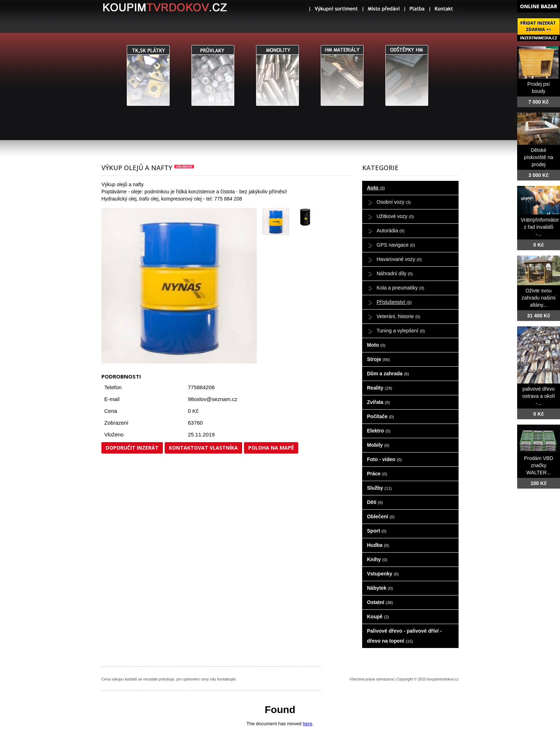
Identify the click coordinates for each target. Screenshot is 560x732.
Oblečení (381, 516)
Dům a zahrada (388, 374)
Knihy (377, 559)
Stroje (379, 359)
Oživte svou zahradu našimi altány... (539, 298)
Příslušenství (394, 302)
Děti (375, 502)
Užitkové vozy (396, 216)
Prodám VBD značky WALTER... (539, 465)
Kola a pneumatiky (401, 288)
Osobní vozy (394, 202)
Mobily (378, 445)
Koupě (378, 617)
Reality (380, 388)
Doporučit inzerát (132, 448)
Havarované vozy (399, 259)
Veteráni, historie (399, 316)
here (308, 724)
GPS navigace (396, 245)
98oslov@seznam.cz (213, 399)
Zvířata (379, 402)
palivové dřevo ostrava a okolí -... (538, 396)
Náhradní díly (395, 273)
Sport (377, 531)
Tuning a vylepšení (401, 331)
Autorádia (391, 231)
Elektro (379, 431)
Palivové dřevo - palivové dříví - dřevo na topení (404, 636)
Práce (377, 474)
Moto (376, 345)
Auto (376, 188)
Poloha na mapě (271, 448)
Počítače (381, 416)
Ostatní (380, 602)
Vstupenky (383, 574)
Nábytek (380, 588)
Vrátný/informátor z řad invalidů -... (540, 227)
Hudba (378, 545)
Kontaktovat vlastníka (203, 448)
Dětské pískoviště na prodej (539, 157)
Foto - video (384, 459)
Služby (380, 488)
